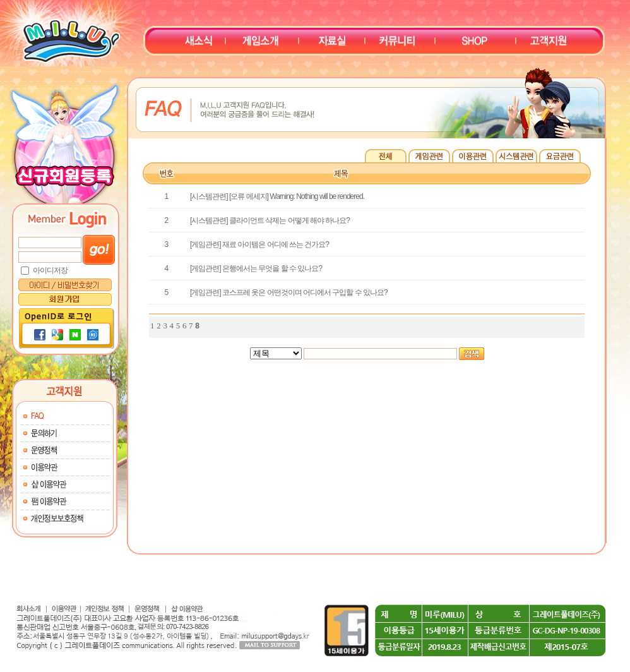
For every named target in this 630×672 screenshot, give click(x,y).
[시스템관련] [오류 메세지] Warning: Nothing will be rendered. (277, 196)
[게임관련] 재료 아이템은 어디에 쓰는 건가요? (259, 244)
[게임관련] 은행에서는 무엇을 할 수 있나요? (256, 268)
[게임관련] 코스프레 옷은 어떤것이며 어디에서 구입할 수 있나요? (289, 292)
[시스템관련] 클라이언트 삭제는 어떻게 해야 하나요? (270, 220)
